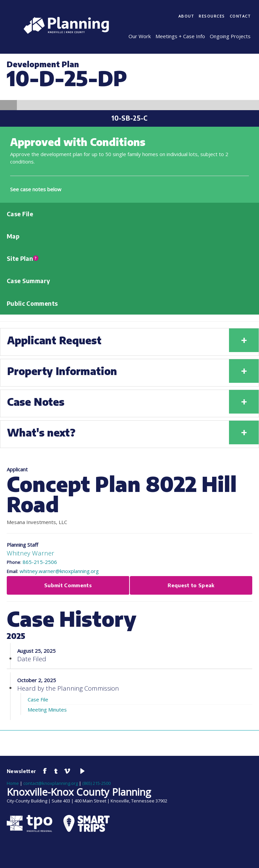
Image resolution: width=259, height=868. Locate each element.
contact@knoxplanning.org (51, 783)
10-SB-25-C (129, 118)
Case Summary (28, 281)
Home (13, 783)
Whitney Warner (31, 553)
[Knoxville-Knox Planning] (63, 32)
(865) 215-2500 (96, 783)
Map (13, 236)
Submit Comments (68, 585)
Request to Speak (191, 585)
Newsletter (22, 771)
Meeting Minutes (47, 710)
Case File (20, 214)
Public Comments (32, 303)
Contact (240, 16)
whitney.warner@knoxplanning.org (59, 571)
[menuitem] (186, 17)
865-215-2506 (40, 562)
